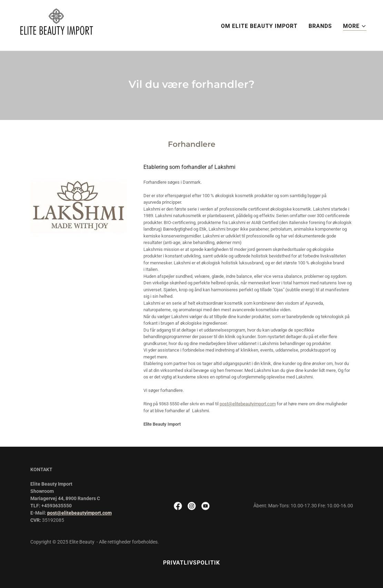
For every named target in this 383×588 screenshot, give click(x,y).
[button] (355, 26)
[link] (56, 25)
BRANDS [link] (320, 26)
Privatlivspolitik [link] (191, 563)
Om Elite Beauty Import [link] (259, 26)
